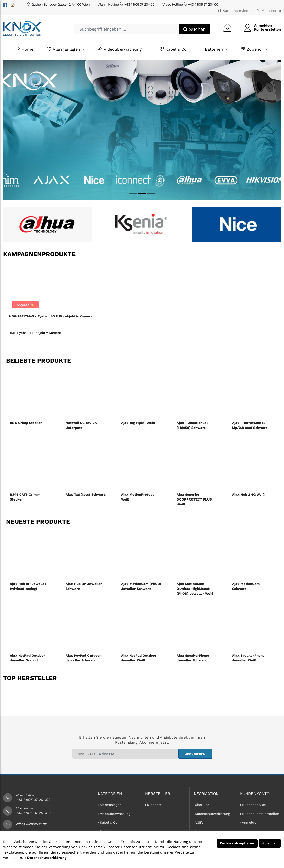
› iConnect (153, 805)
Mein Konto (269, 11)
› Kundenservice (253, 805)
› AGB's (198, 823)
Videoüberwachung (121, 49)
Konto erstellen (267, 29)
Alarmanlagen (64, 49)
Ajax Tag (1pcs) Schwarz (86, 495)
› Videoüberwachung (114, 814)
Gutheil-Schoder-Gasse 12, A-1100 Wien (58, 4)
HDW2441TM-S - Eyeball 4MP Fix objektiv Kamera (51, 316)
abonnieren (195, 754)
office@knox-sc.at (31, 824)
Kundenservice (233, 11)
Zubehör (253, 49)
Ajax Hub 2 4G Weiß (248, 495)
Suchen (195, 29)
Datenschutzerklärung (46, 858)
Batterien (215, 49)
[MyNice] (151, 193)
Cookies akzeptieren (237, 843)
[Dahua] (133, 193)
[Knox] (142, 193)
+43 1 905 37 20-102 (33, 800)
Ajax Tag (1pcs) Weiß (138, 423)
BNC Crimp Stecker (26, 423)
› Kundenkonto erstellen (260, 814)
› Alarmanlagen (110, 805)
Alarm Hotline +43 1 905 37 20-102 (126, 4)
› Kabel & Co (108, 823)
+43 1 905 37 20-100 (33, 813)
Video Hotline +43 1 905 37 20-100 (190, 4)
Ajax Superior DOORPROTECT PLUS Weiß (194, 499)
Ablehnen (270, 843)
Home (25, 49)
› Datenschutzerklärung (211, 814)
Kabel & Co (174, 49)
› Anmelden (249, 823)
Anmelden (263, 25)
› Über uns (201, 805)
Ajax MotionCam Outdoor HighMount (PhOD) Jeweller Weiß (195, 589)
